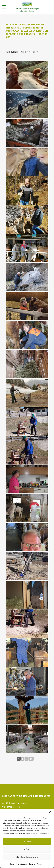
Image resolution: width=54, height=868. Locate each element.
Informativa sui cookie (19, 864)
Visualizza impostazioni (27, 857)
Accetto (27, 841)
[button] (50, 812)
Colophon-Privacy (35, 864)
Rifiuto (27, 849)
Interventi (12, 52)
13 (31, 759)
